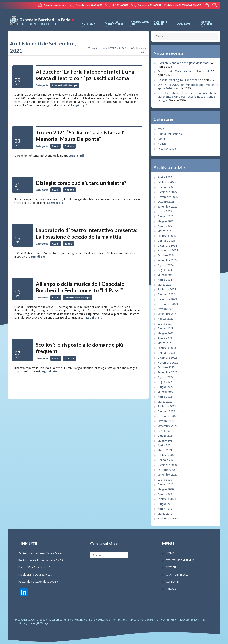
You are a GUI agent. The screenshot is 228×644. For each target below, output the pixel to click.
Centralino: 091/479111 (147, 5)
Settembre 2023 (168, 314)
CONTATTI (172, 581)
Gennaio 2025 (166, 240)
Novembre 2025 (168, 197)
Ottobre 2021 (166, 421)
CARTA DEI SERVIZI (177, 574)
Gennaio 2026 (166, 187)
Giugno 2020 (166, 484)
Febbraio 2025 (167, 236)
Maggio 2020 (166, 489)
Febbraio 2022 (167, 406)
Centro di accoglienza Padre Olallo (40, 553)
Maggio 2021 (166, 440)
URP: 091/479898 (117, 5)
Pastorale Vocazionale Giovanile (39, 581)
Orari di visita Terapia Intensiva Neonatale (184, 71)
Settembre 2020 (168, 474)
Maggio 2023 (166, 333)
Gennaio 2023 (166, 353)
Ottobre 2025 (166, 201)
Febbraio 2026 (167, 182)
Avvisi (56, 146)
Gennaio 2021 (166, 460)
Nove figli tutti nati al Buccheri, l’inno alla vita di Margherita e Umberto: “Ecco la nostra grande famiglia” (187, 96)
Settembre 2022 (168, 372)
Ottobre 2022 (166, 367)
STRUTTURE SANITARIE (180, 560)
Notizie (69, 146)
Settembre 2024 (168, 260)
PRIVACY (171, 589)
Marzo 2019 (165, 513)
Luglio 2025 (165, 211)
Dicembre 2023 (167, 299)
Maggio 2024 (166, 275)
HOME (170, 553)
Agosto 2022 (166, 377)
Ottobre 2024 (166, 255)
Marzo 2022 (165, 401)
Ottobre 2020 (166, 470)
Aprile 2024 (165, 279)
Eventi (69, 243)
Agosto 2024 (166, 265)
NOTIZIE (112, 48)
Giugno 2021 (166, 435)
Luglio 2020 (165, 479)
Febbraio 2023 (167, 348)
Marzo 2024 (165, 284)
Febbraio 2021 (167, 455)
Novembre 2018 (168, 518)
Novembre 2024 (168, 250)
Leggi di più (79, 105)
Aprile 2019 (165, 509)
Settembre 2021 (168, 426)
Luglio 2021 (165, 431)
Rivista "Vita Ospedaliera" (34, 567)
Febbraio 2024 (167, 289)
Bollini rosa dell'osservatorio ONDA (41, 560)
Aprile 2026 (165, 177)
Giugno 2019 (166, 504)
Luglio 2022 (165, 382)
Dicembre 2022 (167, 357)
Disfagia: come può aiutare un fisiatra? (81, 183)
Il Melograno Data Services (35, 574)
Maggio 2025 (166, 221)
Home (102, 48)
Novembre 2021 (168, 416)
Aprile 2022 (165, 396)
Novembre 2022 (168, 362)
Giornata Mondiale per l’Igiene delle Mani (183, 63)
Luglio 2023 (165, 323)
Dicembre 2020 (167, 465)
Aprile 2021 (165, 445)
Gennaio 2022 (166, 411)
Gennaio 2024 (166, 294)
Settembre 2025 (168, 206)
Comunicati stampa (65, 85)
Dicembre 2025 (167, 192)
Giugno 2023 (166, 328)
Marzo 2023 (165, 343)
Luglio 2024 (165, 270)
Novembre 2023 (168, 304)
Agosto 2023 (166, 318)
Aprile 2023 (165, 338)
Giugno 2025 (166, 216)
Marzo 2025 (165, 231)
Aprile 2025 (165, 226)
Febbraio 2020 (167, 499)
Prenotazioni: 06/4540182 (87, 5)
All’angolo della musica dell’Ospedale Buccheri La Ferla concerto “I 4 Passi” (80, 287)
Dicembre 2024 (167, 245)
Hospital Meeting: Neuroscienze (177, 80)
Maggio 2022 (166, 392)
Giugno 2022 (166, 387)
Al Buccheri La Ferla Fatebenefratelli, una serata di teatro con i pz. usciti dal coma (85, 75)
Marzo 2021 (165, 450)
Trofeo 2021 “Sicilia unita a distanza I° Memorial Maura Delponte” (81, 135)
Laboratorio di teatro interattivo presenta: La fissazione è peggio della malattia (86, 233)
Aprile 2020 (165, 494)
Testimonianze (167, 148)
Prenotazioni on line (53, 5)
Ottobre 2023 (166, 309)
